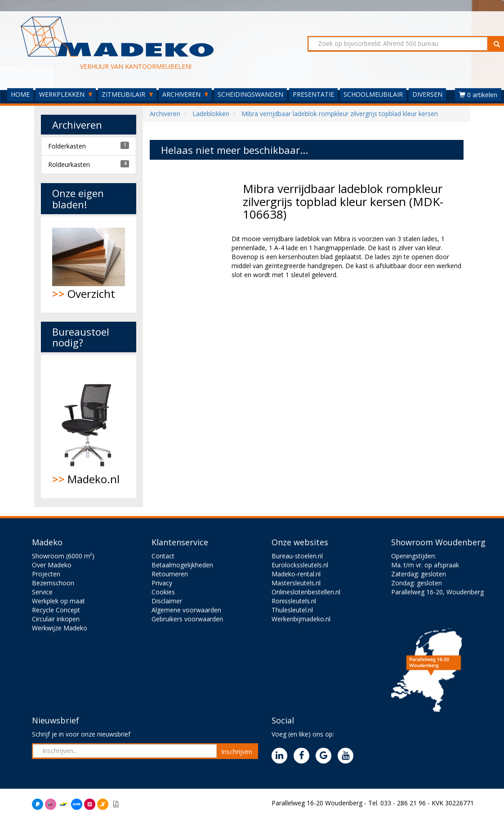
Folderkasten (67, 146)
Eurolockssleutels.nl (300, 565)
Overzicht (89, 264)
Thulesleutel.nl (292, 610)
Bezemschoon (53, 583)
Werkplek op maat (58, 601)
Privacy (162, 583)
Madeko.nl (89, 427)
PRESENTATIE (313, 94)
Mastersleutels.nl (296, 583)
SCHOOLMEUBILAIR (373, 94)
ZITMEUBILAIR (127, 94)
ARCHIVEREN (185, 94)
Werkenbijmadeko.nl (301, 619)
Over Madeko (52, 565)
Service (42, 592)
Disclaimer (167, 601)
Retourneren (170, 574)
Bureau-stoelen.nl (297, 556)
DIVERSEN (427, 94)
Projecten (46, 574)
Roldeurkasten (69, 164)
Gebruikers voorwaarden (187, 619)
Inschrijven (237, 752)
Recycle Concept (56, 610)
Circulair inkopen (56, 619)
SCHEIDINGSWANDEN (250, 94)
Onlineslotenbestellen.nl (306, 592)
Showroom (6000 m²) (63, 556)
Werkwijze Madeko (60, 628)
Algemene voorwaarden (186, 610)
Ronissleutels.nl (294, 601)
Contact (163, 556)
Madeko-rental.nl (296, 574)
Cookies (163, 592)
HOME (20, 94)
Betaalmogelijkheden (182, 565)
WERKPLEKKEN (66, 94)
